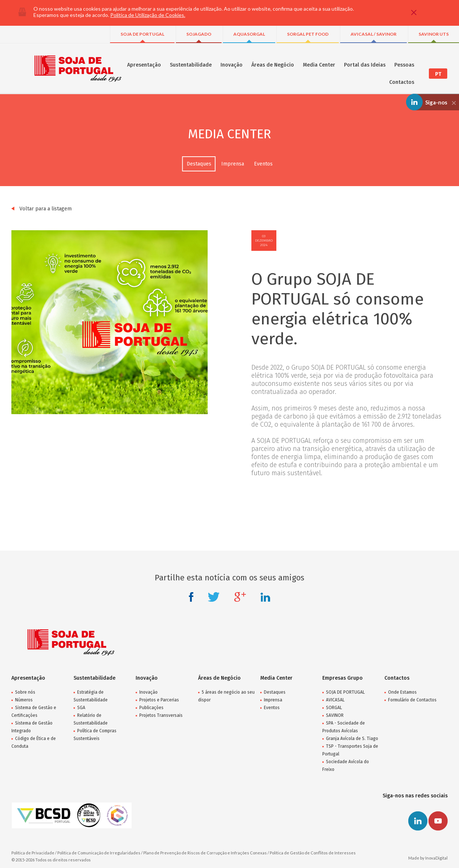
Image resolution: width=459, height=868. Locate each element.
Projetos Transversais (161, 715)
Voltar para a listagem (42, 209)
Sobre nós (25, 692)
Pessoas (404, 65)
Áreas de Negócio (273, 65)
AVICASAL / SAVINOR (374, 34)
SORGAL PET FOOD (308, 34)
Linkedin (265, 597)
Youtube (438, 821)
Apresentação (144, 65)
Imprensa (233, 164)
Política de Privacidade (33, 853)
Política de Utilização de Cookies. (148, 15)
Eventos (263, 164)
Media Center (319, 65)
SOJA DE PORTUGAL (142, 34)
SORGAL (334, 708)
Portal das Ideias (365, 65)
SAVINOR (335, 715)
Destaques (199, 164)
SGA (81, 708)
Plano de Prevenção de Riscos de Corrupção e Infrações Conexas (205, 853)
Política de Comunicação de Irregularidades (99, 853)
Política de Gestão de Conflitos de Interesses (313, 853)
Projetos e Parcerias (159, 700)
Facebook (191, 597)
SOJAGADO (199, 34)
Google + (240, 597)
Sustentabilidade (191, 65)
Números (24, 700)
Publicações (151, 708)
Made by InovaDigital (428, 858)
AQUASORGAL (249, 34)
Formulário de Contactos (412, 700)
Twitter (214, 597)
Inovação (232, 65)
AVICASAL (335, 700)
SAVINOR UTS (434, 34)
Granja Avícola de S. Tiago (352, 739)
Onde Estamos (402, 692)
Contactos (402, 82)
